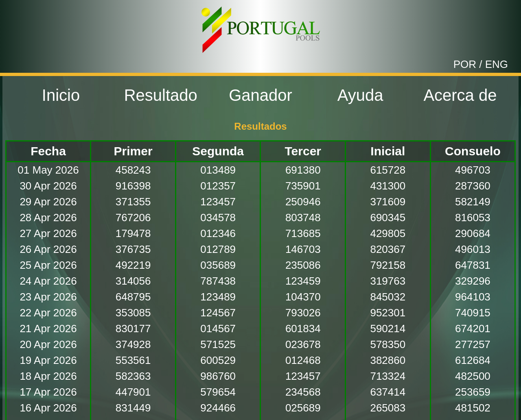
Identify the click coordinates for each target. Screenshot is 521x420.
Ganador (260, 95)
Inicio (61, 95)
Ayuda (360, 95)
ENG (497, 64)
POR (465, 64)
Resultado (161, 95)
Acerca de (460, 95)
